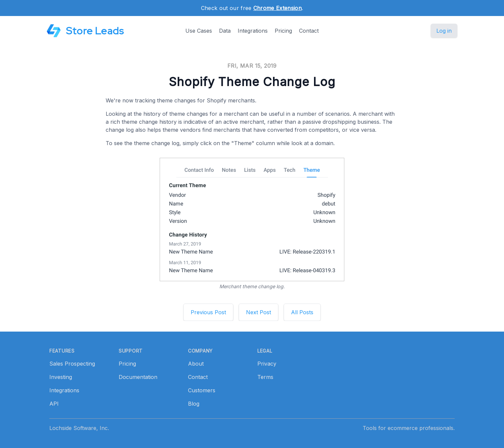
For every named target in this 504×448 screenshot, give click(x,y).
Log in (444, 31)
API (54, 404)
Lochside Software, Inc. (79, 428)
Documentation (138, 377)
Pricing (283, 31)
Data (225, 31)
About (196, 364)
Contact (309, 31)
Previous (208, 312)
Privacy (267, 364)
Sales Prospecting (72, 364)
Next (258, 312)
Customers (202, 390)
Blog (194, 404)
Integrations (253, 31)
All (302, 312)
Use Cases (199, 31)
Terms (265, 377)
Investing (61, 377)
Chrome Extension (277, 8)
